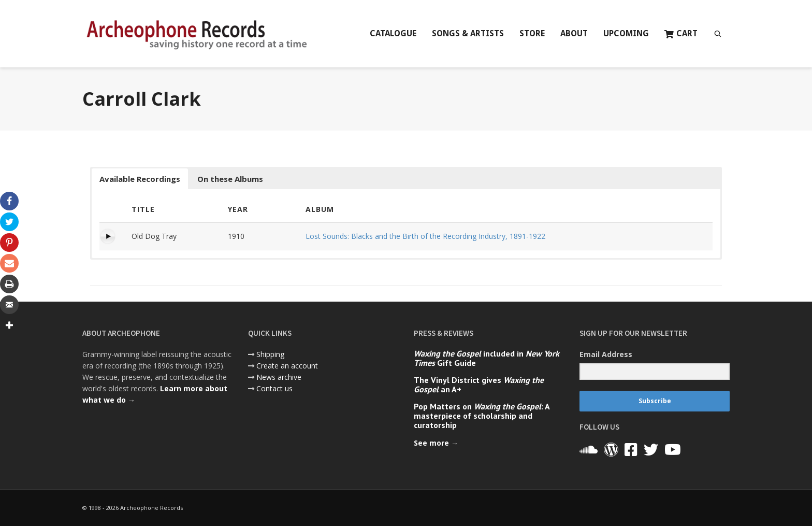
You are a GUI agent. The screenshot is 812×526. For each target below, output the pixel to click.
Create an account (287, 366)
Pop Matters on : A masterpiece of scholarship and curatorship (482, 416)
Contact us (274, 388)
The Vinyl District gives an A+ (479, 385)
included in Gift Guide (487, 358)
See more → (436, 443)
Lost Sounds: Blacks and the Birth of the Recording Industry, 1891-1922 (425, 236)
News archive (279, 377)
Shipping (270, 354)
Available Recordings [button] (140, 179)
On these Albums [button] (230, 179)
